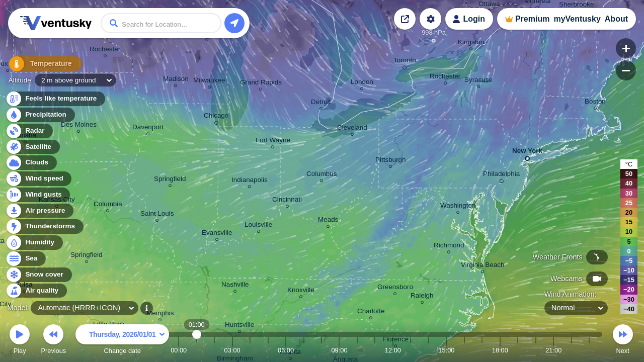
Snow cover (38, 275)
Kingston (471, 43)
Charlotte (371, 312)
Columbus (322, 175)
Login (474, 19)
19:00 (518, 350)
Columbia (108, 205)
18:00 (500, 350)
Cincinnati (287, 201)
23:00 (589, 350)
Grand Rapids (261, 84)
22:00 (572, 350)
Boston (595, 103)
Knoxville (301, 291)
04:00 (250, 350)
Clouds (31, 163)
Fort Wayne (273, 142)
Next (623, 341)
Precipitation (40, 115)
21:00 (553, 350)
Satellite (32, 147)
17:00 (482, 350)
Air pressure (39, 211)
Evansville (217, 234)
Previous (53, 341)
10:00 (357, 350)
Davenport (148, 128)
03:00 (232, 350)
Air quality (36, 291)
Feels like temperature (55, 99)
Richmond (449, 247)
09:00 (339, 350)
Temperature (40, 65)
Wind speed (38, 179)
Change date (122, 341)
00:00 (179, 350)
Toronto (405, 62)
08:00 (321, 350)
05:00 (268, 350)
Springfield (87, 256)
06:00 (286, 350)
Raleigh (422, 297)
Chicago (216, 117)
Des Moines (79, 126)
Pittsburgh (391, 161)
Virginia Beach (482, 266)
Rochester (105, 51)
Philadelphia (501, 175)
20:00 (536, 350)
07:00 (304, 350)
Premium (532, 19)
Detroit (321, 103)
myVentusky (577, 19)
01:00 (196, 350)
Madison (176, 80)
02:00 (214, 350)
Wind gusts (38, 195)
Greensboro (395, 288)
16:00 (464, 350)
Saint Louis (157, 215)
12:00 (393, 350)
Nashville (235, 286)
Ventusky (54, 23)
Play (20, 341)
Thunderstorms (44, 227)
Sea (25, 259)
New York (527, 153)
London (362, 83)
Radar (29, 131)
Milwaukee (209, 82)
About (616, 19)
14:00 (429, 350)
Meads (328, 221)
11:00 (375, 350)
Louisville (258, 226)
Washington (458, 207)
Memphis (160, 314)
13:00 (411, 350)
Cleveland (352, 129)
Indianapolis (250, 181)
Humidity (34, 243)
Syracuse (478, 81)
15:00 (446, 350)
